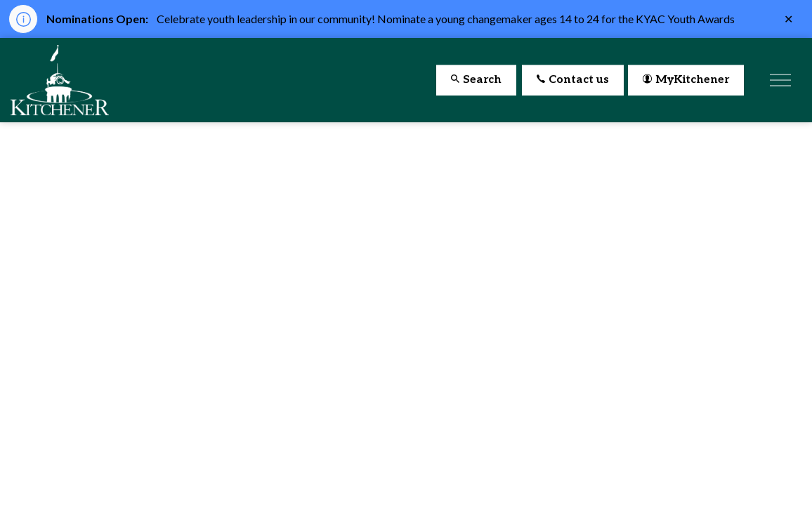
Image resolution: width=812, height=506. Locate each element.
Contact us (573, 80)
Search (476, 80)
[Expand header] (780, 80)
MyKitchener (686, 80)
